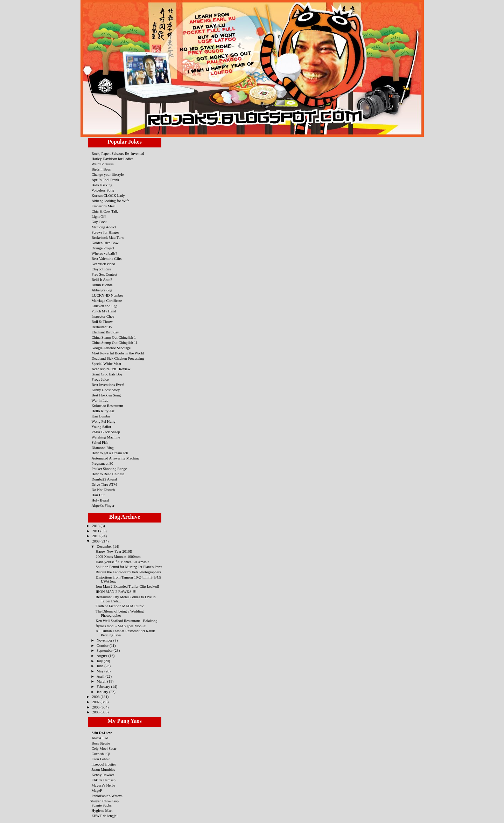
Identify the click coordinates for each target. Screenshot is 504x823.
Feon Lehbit (101, 759)
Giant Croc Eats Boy (107, 374)
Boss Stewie (101, 743)
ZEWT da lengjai (105, 816)
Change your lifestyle (108, 174)
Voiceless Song (103, 190)
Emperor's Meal (104, 206)
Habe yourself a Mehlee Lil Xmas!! (122, 562)
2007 (96, 702)
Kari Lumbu (101, 416)
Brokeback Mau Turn (108, 237)
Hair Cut (98, 495)
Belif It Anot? (102, 279)
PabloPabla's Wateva (107, 796)
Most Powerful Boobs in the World (118, 353)
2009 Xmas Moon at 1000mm (118, 556)
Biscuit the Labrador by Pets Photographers (128, 572)
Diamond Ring (103, 448)
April (101, 676)
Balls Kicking (102, 185)
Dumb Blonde (102, 285)
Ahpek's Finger (103, 505)
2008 (96, 697)
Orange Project (103, 248)
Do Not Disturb (103, 490)
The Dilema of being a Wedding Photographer (120, 613)
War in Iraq (100, 400)
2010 (96, 536)
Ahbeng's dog (102, 290)
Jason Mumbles (103, 769)
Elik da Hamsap (104, 780)
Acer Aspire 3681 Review (111, 369)
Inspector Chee (103, 316)
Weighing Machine (106, 437)
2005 (96, 712)
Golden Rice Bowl (106, 243)
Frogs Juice (100, 379)
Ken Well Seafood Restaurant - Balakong (126, 621)
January (103, 692)
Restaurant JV (102, 327)
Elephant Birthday (105, 332)
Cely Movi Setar (104, 748)
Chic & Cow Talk (105, 211)
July (100, 661)
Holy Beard (100, 500)
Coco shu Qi (101, 754)
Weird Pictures (103, 164)
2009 (96, 541)
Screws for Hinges (106, 232)
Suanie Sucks (102, 805)
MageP (97, 790)
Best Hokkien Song (106, 395)
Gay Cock (99, 222)
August (103, 656)
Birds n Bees (101, 169)
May (100, 671)
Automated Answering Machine (116, 458)
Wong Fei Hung (104, 421)
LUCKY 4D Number (107, 295)
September (105, 650)
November (105, 640)
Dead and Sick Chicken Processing (118, 358)
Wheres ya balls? (104, 253)
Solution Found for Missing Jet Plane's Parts (129, 567)
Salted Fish (100, 442)
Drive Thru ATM (104, 484)
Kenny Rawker (103, 775)
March (102, 681)
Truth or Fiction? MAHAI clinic (120, 606)
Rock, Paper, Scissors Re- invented (118, 153)
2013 (96, 526)
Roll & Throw (102, 321)
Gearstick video (103, 264)
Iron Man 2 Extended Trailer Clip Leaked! (127, 586)
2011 (96, 531)
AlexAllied (100, 738)
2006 (96, 707)
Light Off (99, 216)
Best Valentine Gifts (107, 258)
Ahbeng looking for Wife (111, 201)
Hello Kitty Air (103, 411)
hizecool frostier (104, 764)
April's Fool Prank (106, 180)
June (100, 666)
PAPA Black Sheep (106, 432)
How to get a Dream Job (110, 453)
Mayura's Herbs (104, 785)
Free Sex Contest (104, 274)
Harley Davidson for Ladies (113, 159)
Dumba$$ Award (104, 479)
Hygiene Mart (102, 810)
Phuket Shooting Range (109, 469)
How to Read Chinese (108, 474)
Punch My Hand (104, 311)
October (103, 645)
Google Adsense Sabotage (111, 348)
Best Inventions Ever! (108, 385)
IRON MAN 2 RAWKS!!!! (116, 592)
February (104, 686)
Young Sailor (101, 427)
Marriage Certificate (107, 300)
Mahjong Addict (104, 227)
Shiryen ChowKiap (104, 801)
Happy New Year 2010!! (114, 551)
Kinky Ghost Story (106, 390)
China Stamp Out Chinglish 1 (114, 337)
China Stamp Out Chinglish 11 (115, 343)
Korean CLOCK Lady (108, 195)
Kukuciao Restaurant (107, 406)
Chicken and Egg (105, 306)
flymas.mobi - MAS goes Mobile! (121, 626)
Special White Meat (107, 364)
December (105, 546)
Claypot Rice (101, 269)
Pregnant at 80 (103, 463)
